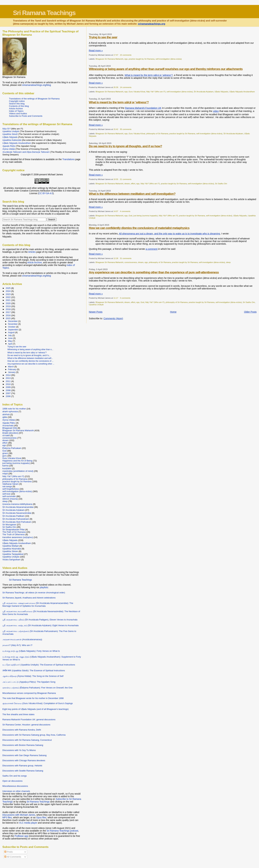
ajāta (5, 417)
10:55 (116, 179)
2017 (9, 312)
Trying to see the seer (103, 37)
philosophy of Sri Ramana (157, 133)
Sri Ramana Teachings (44, 13)
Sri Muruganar (9, 525)
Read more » (96, 51)
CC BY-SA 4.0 (46, 193)
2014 (9, 375)
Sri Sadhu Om (221, 183)
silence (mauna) (10, 499)
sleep (228, 262)
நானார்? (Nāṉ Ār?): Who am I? (17, 645)
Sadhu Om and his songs (15, 776)
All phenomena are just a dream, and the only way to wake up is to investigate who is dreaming (169, 234)
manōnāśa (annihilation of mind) (18, 471)
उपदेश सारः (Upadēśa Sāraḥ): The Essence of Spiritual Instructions (34, 670)
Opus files (41, 817)
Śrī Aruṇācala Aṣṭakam (204, 92)
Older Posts (250, 312)
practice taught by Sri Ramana (142, 59)
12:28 (116, 258)
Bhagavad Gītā (10, 428)
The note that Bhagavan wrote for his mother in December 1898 (33, 698)
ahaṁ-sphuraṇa (10, 411)
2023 (9, 294)
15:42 (116, 129)
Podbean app (21, 836)
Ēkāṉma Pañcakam (12, 448)
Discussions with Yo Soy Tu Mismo (19, 750)
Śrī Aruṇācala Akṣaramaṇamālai (18, 507)
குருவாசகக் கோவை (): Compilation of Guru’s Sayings (38, 703)
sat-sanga (7, 486)
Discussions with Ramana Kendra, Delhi (22, 730)
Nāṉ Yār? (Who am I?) (156, 92)
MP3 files (7, 817)
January (12, 372)
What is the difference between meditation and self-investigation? (132, 194)
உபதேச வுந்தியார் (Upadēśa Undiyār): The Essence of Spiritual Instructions (39, 665)
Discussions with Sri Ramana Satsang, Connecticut (27, 740)
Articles (32, 252)
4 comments (125, 211)
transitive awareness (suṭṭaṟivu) (18, 537)
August (12, 332)
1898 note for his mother (14, 409)
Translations (68, 159)
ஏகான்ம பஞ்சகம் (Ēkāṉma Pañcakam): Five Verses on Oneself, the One (38, 688)
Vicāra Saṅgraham (11, 560)
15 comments (126, 55)
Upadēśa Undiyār (96, 304)
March (11, 367)
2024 (9, 291)
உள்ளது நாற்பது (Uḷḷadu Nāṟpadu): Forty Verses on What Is (31, 651)
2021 (9, 300)
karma (5, 466)
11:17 (116, 298)
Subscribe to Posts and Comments (26, 116)
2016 (9, 315)
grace (5, 453)
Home (173, 312)
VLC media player (28, 823)
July (10, 335)
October (12, 327)
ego (126, 59)
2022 (9, 297)
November (13, 324)
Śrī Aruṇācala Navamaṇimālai (17, 513)
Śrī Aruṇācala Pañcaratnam (16, 519)
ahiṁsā (6, 414)
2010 (9, 384)
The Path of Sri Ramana (14, 532)
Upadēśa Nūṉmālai (12, 549)
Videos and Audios (18, 113)
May (10, 341)
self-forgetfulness (11, 489)
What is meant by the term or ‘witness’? (149, 75)
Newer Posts (96, 312)
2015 (9, 318)
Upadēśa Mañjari (11, 546)
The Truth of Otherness (14, 534)
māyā (5, 474)
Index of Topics (16, 111)
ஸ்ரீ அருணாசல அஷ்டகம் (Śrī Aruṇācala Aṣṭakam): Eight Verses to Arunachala (41, 625)
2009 (9, 387)
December (13, 321)
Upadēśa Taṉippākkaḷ (13, 554)
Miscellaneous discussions (15, 786)
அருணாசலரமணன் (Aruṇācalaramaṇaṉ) (22, 639)
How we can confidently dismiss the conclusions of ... (30, 361)
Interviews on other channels (16, 791)
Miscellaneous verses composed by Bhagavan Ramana (29, 693)
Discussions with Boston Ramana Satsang (23, 745)
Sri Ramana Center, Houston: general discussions (26, 725)
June (11, 338)
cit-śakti (6, 435)
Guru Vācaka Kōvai (137, 92)
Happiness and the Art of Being (17, 461)
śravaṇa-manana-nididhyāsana (17, 504)
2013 (9, 378)
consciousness (131, 262)
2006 (9, 396)
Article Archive (16, 109)
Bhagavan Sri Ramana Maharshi (110, 59)
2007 (9, 393)
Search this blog (17, 104)
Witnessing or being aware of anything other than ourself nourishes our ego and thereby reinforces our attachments (166, 69)
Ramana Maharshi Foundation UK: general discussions (29, 720)
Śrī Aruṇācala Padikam (14, 516)
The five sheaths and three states (18, 714)
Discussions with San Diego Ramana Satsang (25, 755)
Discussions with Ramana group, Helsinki (22, 766)
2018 (9, 309)
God (130, 216)
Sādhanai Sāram (11, 484)
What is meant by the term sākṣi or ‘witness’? (27, 353)
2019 (9, 306)
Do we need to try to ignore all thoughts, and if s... (29, 355)
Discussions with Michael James (19, 815)
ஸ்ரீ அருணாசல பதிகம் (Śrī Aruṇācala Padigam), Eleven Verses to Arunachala (40, 620)
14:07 (116, 211)
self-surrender (9, 496)
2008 (9, 390)
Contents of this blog (19, 106)
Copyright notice (17, 101)
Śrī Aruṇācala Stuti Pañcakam (17, 522)
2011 (9, 381)
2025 (9, 288)
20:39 (116, 87)
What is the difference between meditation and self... (30, 358)
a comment (151, 249)
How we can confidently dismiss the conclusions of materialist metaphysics (139, 228)
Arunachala (8, 425)
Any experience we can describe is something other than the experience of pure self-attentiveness (154, 272)
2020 (9, 303)
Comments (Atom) (113, 318)
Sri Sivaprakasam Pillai (14, 529)
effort (133, 183)
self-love (7, 494)
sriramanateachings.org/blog (37, 85)
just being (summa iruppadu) (145, 216)
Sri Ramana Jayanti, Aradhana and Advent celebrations (29, 598)
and (26, 152)
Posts (8, 852)
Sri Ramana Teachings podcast (62, 831)
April (10, 344)
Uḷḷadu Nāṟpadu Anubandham (242, 92)
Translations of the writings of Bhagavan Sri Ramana (34, 99)
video (216, 111)
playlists (44, 587)
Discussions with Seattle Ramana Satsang (23, 771)
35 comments (126, 129)
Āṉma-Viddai (9, 420)
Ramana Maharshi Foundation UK (143, 108)
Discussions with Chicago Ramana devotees (24, 760)
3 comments (125, 298)
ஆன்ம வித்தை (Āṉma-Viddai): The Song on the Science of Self (33, 676)
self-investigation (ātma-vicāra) (169, 59)
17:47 (116, 55)
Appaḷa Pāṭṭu (9, 423)
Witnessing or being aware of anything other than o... (30, 349)
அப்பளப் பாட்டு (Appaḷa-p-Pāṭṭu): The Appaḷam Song (29, 682)
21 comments (126, 179)
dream (127, 183)
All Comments (13, 857)
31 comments (126, 258)
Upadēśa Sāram (10, 551)
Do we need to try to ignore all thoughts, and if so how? (125, 146)
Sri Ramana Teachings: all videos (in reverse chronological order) (34, 593)
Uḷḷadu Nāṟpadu (221, 92)
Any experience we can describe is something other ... (31, 364)
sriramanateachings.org (152, 24)
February (12, 369)
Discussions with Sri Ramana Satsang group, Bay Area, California (34, 735)
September (13, 330)
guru (5, 456)
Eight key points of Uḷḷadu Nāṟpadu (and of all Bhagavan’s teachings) (36, 709)
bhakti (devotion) (10, 433)
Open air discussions (13, 781)
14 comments (126, 87)
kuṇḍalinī (7, 468)
